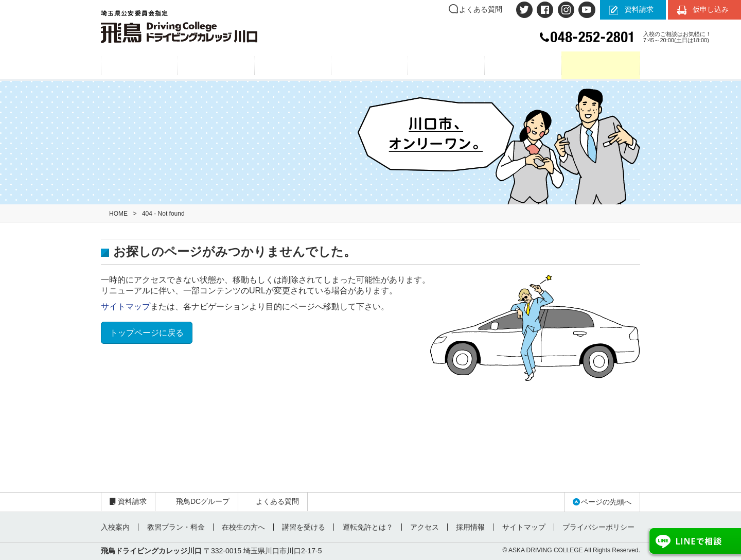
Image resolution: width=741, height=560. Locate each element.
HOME (118, 214)
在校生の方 (601, 66)
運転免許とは (370, 66)
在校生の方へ (243, 527)
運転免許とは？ (367, 527)
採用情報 (469, 527)
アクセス (446, 66)
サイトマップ (126, 307)
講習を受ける (303, 527)
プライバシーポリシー (597, 527)
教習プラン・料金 (293, 66)
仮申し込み (711, 9)
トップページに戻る (147, 333)
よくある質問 (481, 9)
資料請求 (639, 9)
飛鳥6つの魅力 (139, 66)
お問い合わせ (523, 66)
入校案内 (216, 66)
